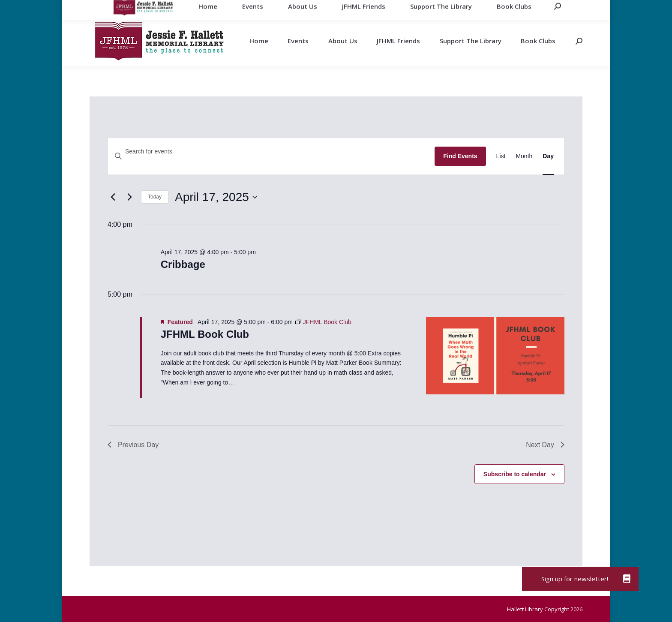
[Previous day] (113, 197)
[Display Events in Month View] (524, 156)
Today (155, 197)
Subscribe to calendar (515, 474)
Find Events (460, 156)
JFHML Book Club (205, 334)
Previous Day (133, 445)
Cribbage (183, 264)
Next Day (545, 445)
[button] (627, 579)
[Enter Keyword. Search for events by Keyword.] (271, 152)
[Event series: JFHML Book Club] (323, 322)
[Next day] (129, 197)
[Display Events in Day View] (548, 156)
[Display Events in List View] (501, 156)
